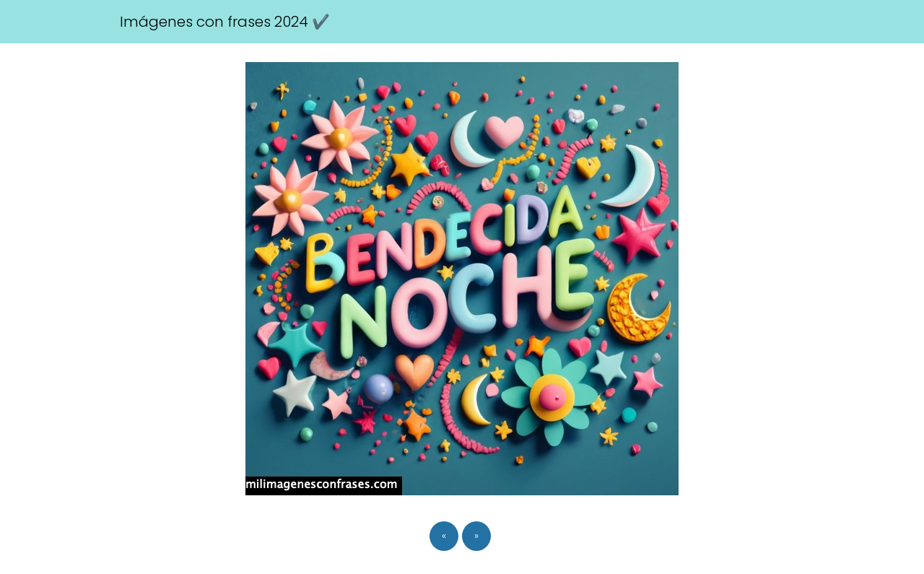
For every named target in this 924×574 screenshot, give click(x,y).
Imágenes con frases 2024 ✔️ (225, 22)
